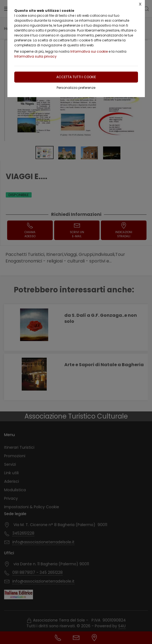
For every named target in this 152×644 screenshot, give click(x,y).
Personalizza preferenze (76, 88)
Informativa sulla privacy (35, 56)
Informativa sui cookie (89, 51)
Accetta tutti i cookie (76, 77)
